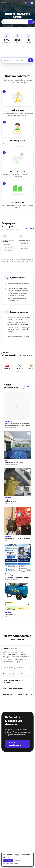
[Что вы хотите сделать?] (29, 3)
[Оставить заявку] (30, 60)
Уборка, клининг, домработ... (26, 246)
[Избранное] (29, 395)
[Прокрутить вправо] (23, 228)
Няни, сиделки (24, 249)
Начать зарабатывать (15, 744)
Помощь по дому (25, 240)
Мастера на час (24, 243)
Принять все (8, 861)
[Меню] (32, 3)
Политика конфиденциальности (10, 864)
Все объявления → (29, 355)
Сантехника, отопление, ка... (9, 248)
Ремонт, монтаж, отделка (9, 241)
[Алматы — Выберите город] (6, 22)
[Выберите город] (25, 3)
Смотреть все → (26, 387)
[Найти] (19, 22)
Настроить (17, 861)
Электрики (7, 245)
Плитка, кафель (8, 250)
